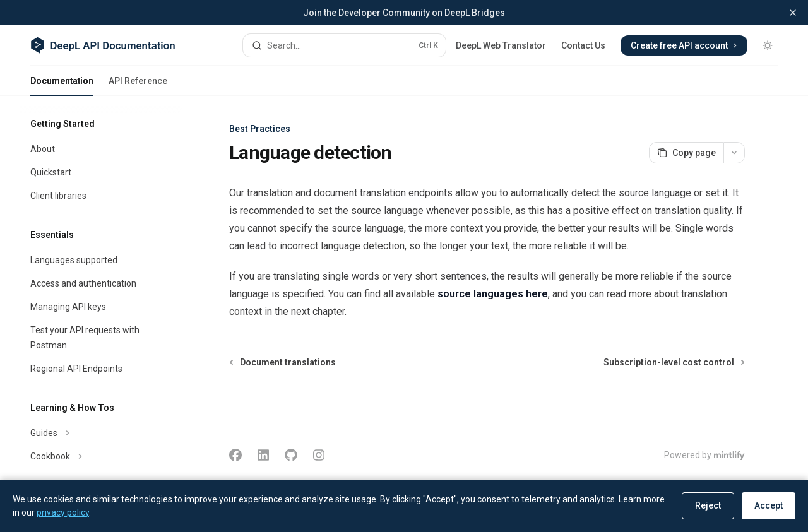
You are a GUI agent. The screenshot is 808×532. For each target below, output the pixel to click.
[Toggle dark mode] (768, 45)
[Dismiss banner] (793, 13)
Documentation (62, 86)
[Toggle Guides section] (101, 433)
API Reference (138, 86)
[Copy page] (686, 153)
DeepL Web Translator (501, 45)
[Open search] (344, 45)
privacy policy (63, 512)
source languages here (493, 294)
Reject (708, 505)
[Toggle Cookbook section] (101, 456)
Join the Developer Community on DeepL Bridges (404, 13)
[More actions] (734, 153)
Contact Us (583, 45)
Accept (769, 505)
